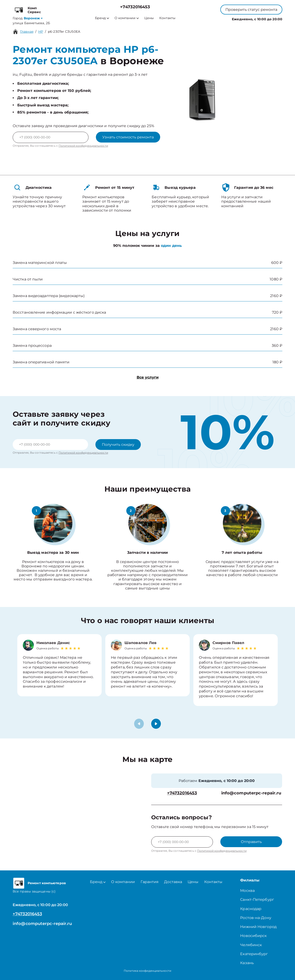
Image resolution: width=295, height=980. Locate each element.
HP (41, 32)
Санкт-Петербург (257, 900)
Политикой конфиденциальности (83, 146)
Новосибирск (253, 936)
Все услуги (148, 377)
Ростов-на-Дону (256, 918)
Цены (149, 18)
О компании (127, 18)
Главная (27, 32)
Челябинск (251, 945)
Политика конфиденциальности (147, 971)
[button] (156, 724)
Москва (247, 891)
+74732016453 (135, 7)
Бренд (102, 18)
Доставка (173, 882)
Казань (247, 963)
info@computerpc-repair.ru (251, 793)
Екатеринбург (254, 954)
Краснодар (251, 909)
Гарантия (150, 882)
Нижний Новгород (258, 927)
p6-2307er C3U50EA (64, 32)
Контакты (167, 18)
